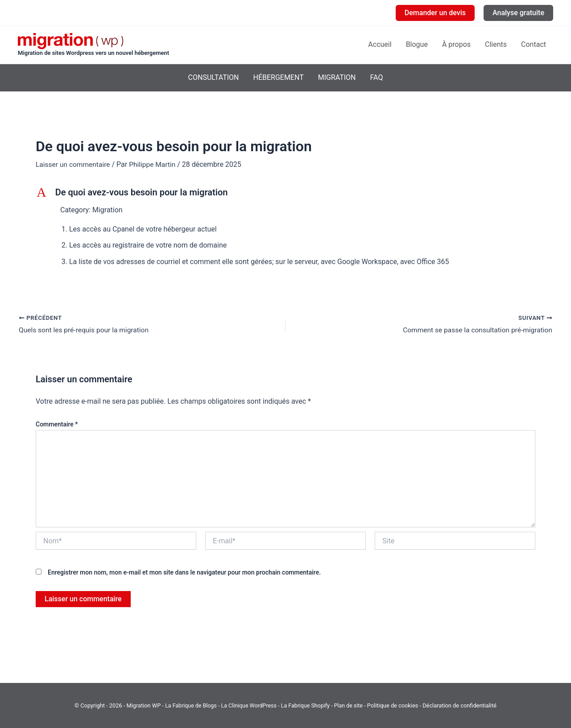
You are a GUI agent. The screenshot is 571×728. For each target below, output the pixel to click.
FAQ (377, 77)
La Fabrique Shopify (307, 705)
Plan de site (351, 705)
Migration (337, 77)
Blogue (417, 44)
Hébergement (278, 77)
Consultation (214, 77)
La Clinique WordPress (248, 705)
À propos (456, 44)
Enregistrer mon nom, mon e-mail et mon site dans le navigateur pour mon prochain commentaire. (184, 573)
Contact (534, 44)
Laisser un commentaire (74, 164)
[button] (435, 13)
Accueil (380, 44)
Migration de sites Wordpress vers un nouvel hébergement (93, 53)
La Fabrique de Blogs (189, 705)
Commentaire (57, 424)
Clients (496, 44)
